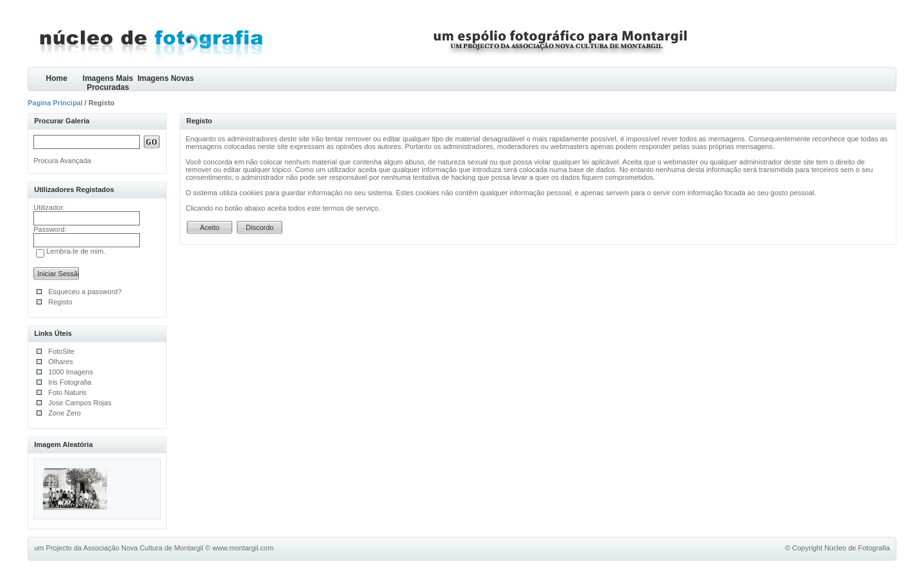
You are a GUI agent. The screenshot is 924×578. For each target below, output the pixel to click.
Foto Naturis (67, 392)
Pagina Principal (55, 103)
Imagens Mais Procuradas (108, 83)
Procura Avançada (62, 161)
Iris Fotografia (70, 382)
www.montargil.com (243, 548)
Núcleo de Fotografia (857, 548)
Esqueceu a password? (85, 292)
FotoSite (61, 351)
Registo (60, 302)
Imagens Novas (166, 78)
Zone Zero (64, 413)
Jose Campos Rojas (80, 403)
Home (57, 78)
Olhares (61, 362)
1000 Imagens (71, 372)
